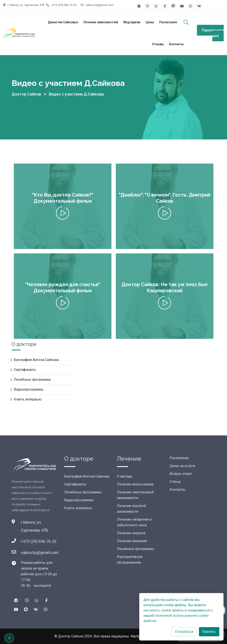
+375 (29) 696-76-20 (64, 5)
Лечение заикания (132, 541)
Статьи (175, 482)
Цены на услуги (182, 466)
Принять (209, 632)
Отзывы (158, 44)
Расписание (168, 22)
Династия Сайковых (63, 22)
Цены (150, 22)
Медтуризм (132, 22)
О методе (125, 476)
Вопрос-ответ (181, 474)
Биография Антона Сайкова (36, 360)
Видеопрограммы (29, 389)
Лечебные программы (32, 380)
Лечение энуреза (131, 533)
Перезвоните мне (213, 33)
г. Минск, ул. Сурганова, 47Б (26, 5)
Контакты (176, 44)
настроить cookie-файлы (164, 610)
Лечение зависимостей (101, 22)
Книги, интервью (28, 399)
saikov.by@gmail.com (100, 5)
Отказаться (184, 632)
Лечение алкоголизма (135, 484)
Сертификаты (25, 370)
